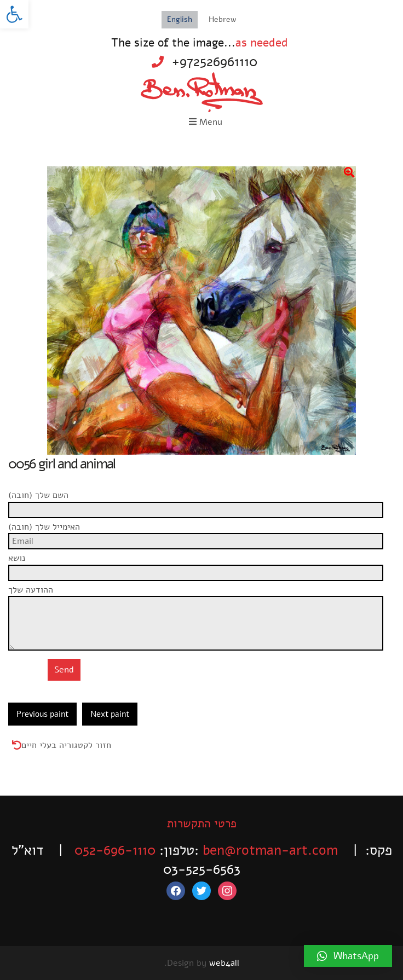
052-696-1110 (115, 850)
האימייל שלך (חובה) (201, 533)
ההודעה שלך (201, 596)
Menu (206, 122)
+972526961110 (215, 62)
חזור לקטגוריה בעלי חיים (66, 745)
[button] (14, 14)
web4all (224, 963)
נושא (201, 564)
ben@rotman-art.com (270, 850)
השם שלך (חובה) (201, 501)
